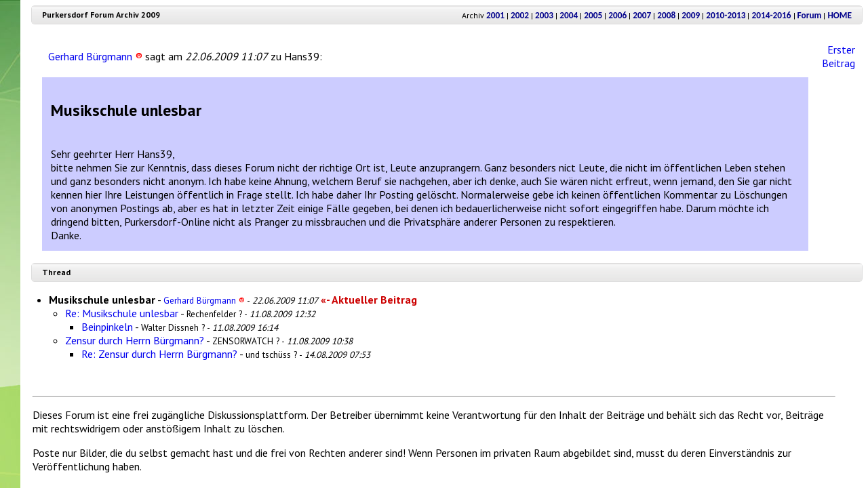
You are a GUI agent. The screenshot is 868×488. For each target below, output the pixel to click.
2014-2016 (771, 15)
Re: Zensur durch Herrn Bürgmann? (159, 354)
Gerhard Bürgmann (95, 56)
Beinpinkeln (107, 327)
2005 (593, 15)
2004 (569, 15)
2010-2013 (726, 15)
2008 (666, 15)
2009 (691, 15)
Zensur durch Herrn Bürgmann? (135, 340)
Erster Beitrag (839, 56)
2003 (544, 15)
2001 (495, 15)
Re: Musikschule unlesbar (122, 313)
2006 (617, 15)
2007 (642, 15)
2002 (520, 15)
